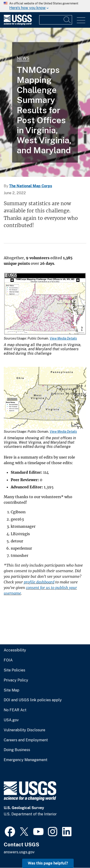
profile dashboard (39, 582)
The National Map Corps (31, 186)
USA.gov (11, 720)
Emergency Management (26, 760)
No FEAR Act (15, 710)
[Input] (56, 20)
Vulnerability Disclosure (24, 730)
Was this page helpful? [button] (48, 863)
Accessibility (15, 650)
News (23, 58)
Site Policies (14, 670)
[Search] (67, 20)
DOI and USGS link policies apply (33, 700)
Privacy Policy (16, 680)
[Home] (18, 24)
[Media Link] (45, 304)
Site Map (12, 690)
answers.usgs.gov (19, 852)
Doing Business (17, 750)
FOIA (8, 660)
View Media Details (63, 338)
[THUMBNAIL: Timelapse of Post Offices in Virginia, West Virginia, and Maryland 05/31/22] (45, 102)
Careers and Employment (26, 740)
